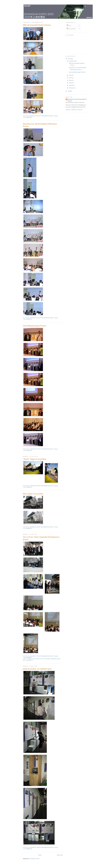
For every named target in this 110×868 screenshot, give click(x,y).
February (72, 88)
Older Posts (60, 855)
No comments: (28, 117)
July (70, 75)
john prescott (37, 659)
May (70, 80)
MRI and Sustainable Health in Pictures (37, 25)
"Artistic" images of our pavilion (35, 459)
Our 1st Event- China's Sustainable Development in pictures (41, 538)
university (30, 660)
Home (40, 855)
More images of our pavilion (33, 494)
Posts (69, 25)
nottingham (46, 659)
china (30, 659)
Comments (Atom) (35, 859)
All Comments (71, 29)
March (71, 85)
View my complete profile (74, 110)
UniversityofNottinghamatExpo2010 (77, 100)
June (70, 78)
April (71, 83)
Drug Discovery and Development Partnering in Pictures (40, 125)
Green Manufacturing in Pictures (35, 326)
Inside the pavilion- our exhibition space (37, 669)
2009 (69, 91)
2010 (69, 59)
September (72, 61)
